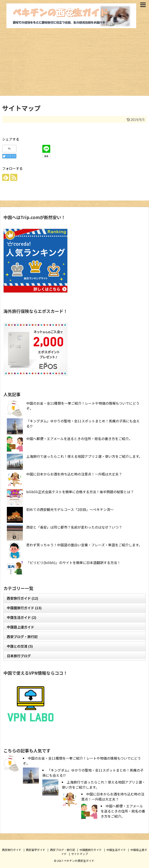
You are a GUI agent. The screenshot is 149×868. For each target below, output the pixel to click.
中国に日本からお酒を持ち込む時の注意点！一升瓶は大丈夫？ (74, 474)
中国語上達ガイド (21, 627)
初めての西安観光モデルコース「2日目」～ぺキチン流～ (70, 509)
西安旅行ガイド (23, 598)
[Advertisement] (74, 61)
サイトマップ (80, 854)
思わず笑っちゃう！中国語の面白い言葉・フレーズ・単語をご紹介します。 (84, 545)
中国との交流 (20, 646)
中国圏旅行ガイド (24, 608)
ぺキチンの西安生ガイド (79, 861)
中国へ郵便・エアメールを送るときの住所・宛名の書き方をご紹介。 (79, 439)
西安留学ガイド (36, 850)
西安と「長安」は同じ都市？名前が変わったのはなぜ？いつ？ (74, 527)
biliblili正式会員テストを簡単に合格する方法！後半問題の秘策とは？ (80, 492)
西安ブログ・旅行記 (22, 637)
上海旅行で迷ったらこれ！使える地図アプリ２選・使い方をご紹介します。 (84, 456)
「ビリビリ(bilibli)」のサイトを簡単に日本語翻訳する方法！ (73, 563)
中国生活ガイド (22, 617)
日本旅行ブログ (19, 656)
